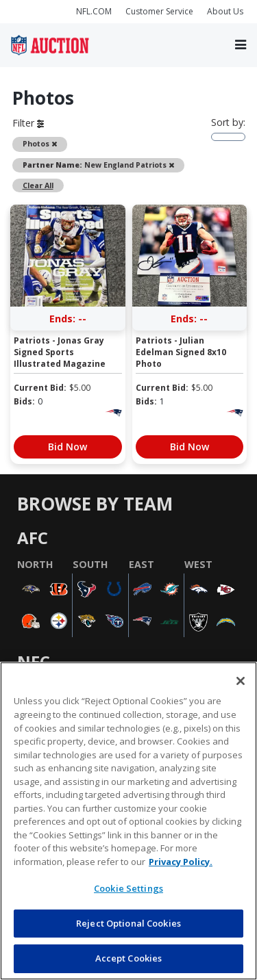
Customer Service (159, 11)
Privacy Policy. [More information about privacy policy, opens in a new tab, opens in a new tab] (181, 862)
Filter (28, 123)
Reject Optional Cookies (128, 923)
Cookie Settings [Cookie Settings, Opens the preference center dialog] (128, 888)
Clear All (38, 185)
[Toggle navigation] (241, 45)
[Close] (241, 681)
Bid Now (68, 447)
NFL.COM (94, 11)
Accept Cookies (129, 958)
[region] (128, 821)
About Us (225, 11)
